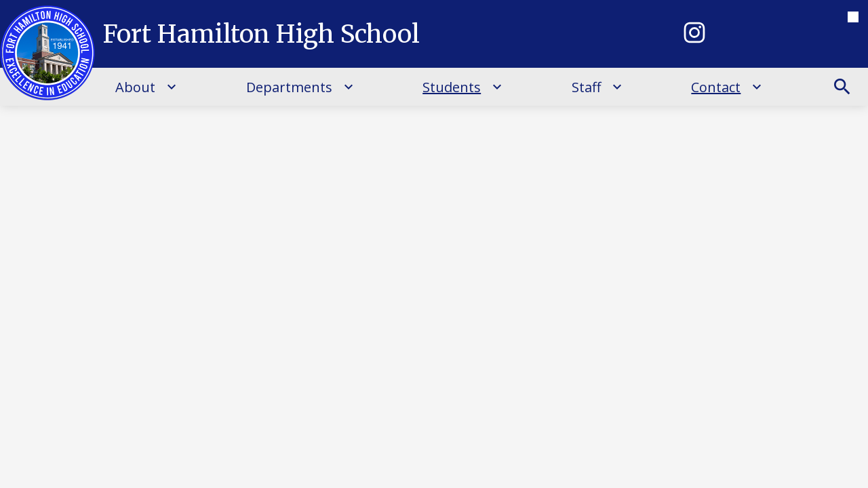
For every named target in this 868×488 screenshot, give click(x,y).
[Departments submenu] (300, 87)
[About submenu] (146, 87)
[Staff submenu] (597, 87)
